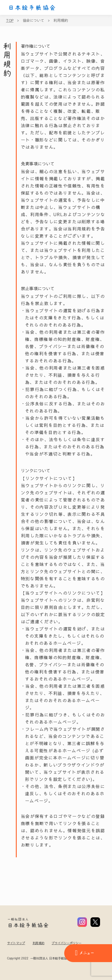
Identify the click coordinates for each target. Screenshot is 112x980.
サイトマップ (16, 943)
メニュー (85, 953)
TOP (10, 20)
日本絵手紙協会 (32, 8)
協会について (33, 20)
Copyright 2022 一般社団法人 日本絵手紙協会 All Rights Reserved (53, 959)
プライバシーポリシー (67, 943)
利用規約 (61, 20)
